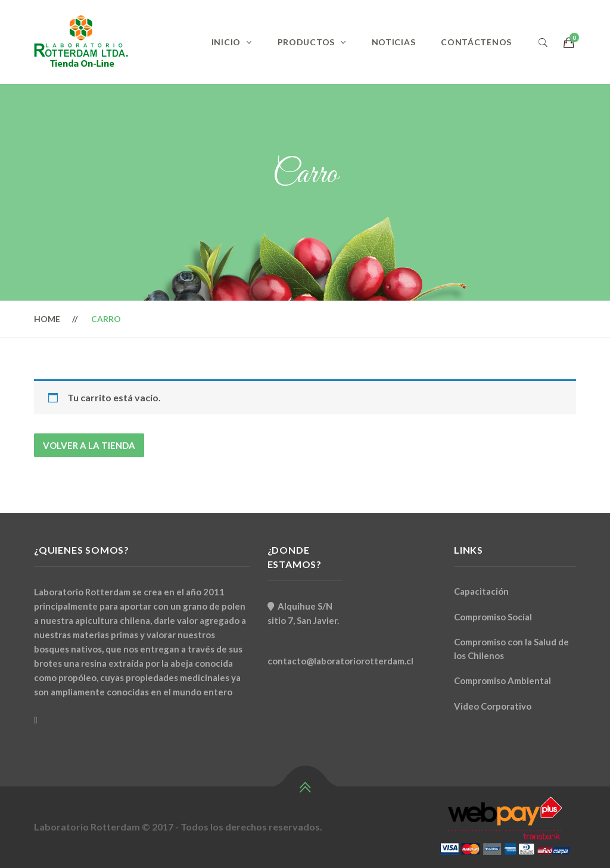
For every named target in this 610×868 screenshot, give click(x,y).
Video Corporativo (493, 706)
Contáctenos (476, 42)
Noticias (394, 42)
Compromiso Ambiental (502, 680)
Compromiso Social (493, 617)
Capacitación (481, 591)
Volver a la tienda (89, 445)
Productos (306, 42)
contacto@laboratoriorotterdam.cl (340, 661)
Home (47, 319)
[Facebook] (36, 720)
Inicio (226, 42)
